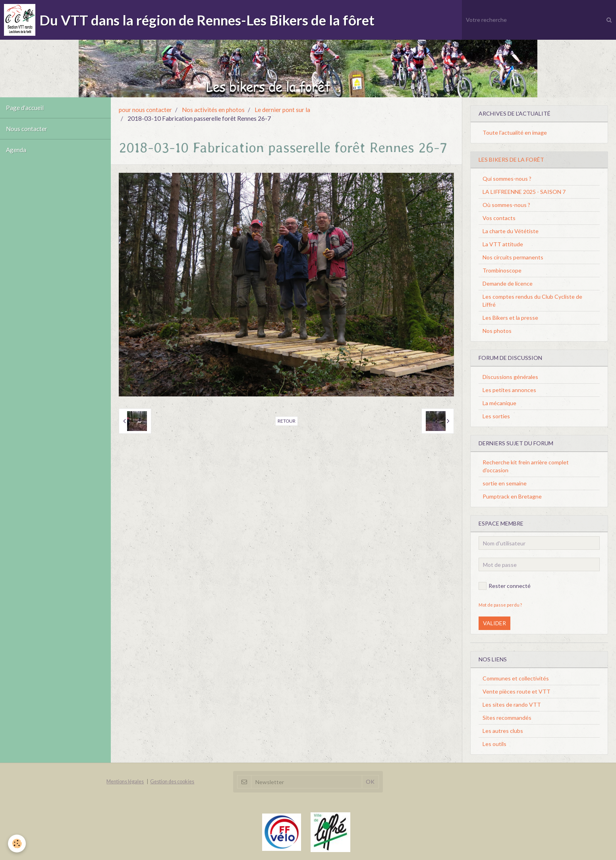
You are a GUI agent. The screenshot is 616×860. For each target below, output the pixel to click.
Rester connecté (505, 586)
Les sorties (496, 416)
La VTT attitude (503, 244)
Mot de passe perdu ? (500, 605)
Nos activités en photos (213, 110)
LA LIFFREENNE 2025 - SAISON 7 (524, 192)
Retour (287, 421)
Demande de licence (508, 283)
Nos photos (497, 331)
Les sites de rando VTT (512, 704)
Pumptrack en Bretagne (512, 496)
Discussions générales (510, 377)
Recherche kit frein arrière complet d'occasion (526, 466)
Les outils (494, 744)
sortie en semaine (505, 483)
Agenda (16, 150)
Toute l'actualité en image (515, 132)
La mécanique (499, 403)
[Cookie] (17, 844)
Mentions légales (125, 782)
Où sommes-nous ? (506, 205)
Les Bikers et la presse (510, 318)
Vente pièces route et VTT (517, 691)
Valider (494, 623)
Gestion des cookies (172, 782)
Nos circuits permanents (513, 257)
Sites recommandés (507, 718)
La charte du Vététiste (511, 231)
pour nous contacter (145, 110)
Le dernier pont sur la (282, 110)
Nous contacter (27, 129)
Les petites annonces (509, 390)
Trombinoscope (502, 270)
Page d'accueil (25, 108)
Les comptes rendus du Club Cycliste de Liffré (532, 301)
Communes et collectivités (516, 678)
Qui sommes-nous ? (507, 179)
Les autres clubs (503, 731)
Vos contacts (499, 218)
